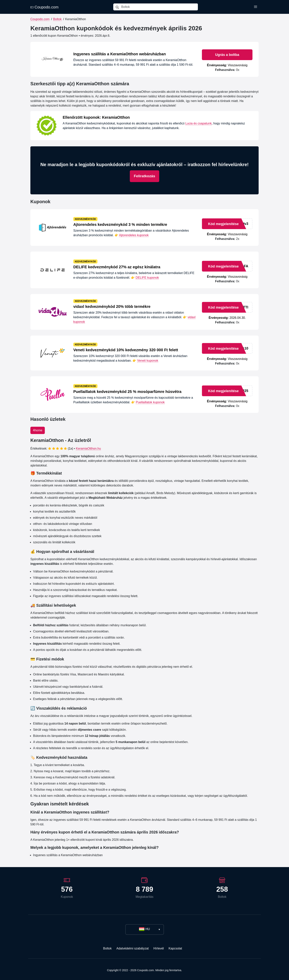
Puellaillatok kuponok (150, 402)
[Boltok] (160, 7)
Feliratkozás (144, 176)
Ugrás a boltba (227, 55)
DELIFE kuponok (147, 278)
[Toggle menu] (256, 7)
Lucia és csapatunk (199, 123)
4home (38, 430)
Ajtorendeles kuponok (134, 235)
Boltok (57, 19)
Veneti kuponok (148, 361)
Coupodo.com (44, 7)
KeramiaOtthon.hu (88, 449)
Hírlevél (159, 948)
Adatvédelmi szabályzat (132, 948)
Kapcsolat (175, 948)
